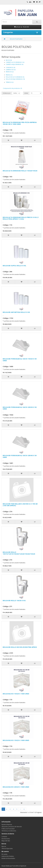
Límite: (26, 93)
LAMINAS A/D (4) (11, 70)
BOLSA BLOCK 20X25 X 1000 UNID (16, 787)
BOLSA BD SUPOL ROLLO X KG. (15, 266)
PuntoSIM (15, 866)
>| (24, 809)
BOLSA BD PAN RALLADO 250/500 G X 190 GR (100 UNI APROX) (20, 505)
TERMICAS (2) (10, 82)
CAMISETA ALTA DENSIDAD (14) (15, 62)
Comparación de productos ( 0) (12, 88)
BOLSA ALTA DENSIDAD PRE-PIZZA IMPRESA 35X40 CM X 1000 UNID (20, 123)
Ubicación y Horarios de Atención (12, 827)
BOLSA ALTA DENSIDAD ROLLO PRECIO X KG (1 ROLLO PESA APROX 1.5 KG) (21, 218)
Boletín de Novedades (8, 858)
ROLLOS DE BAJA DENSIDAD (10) (15, 79)
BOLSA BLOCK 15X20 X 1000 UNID (16, 694)
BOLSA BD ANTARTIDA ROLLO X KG (16, 312)
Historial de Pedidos (8, 856)
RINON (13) (9, 75)
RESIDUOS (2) (10, 72)
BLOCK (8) (9, 60)
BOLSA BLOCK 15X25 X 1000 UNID (16, 740)
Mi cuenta (4, 854)
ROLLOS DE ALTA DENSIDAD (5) (15, 77)
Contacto (4, 837)
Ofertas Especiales (7, 849)
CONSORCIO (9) (10, 68)
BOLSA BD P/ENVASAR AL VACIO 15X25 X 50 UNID (20, 360)
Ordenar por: (7, 93)
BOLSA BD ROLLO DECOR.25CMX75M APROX (20, 647)
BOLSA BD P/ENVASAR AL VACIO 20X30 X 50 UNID (20, 408)
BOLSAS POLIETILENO (16, 39)
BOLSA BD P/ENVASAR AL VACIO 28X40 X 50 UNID (20, 456)
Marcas (4, 846)
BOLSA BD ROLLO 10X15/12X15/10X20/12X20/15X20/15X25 (19, 553)
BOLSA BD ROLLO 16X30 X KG (14, 600)
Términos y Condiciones (9, 831)
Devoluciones (6, 839)
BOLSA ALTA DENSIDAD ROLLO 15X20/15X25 (20, 171)
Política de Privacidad (8, 829)
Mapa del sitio (6, 841)
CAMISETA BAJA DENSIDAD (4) (15, 64)
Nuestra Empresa (7, 824)
